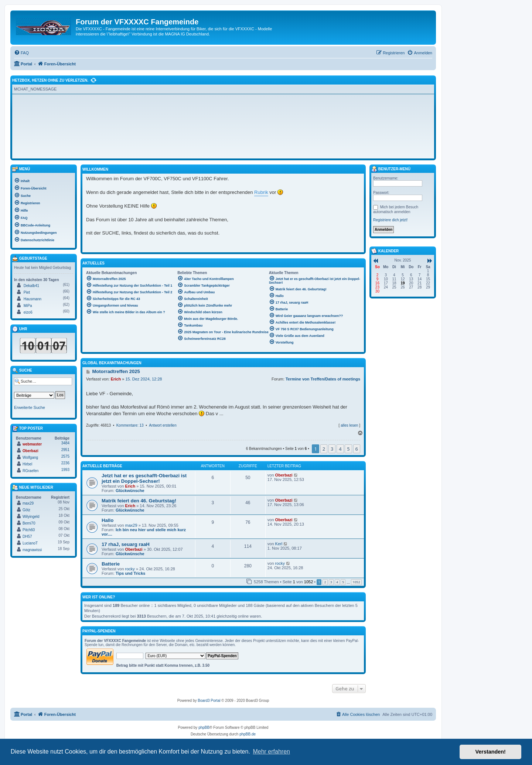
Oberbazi (284, 475)
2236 (65, 463)
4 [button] (340, 449)
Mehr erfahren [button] (271, 752)
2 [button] (324, 449)
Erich (116, 379)
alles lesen (349, 425)
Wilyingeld (31, 517)
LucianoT (30, 543)
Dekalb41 (31, 286)
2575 (65, 456)
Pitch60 (29, 530)
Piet (27, 292)
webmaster (32, 444)
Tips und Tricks (131, 573)
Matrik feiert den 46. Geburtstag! (139, 501)
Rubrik (261, 192)
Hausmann (33, 299)
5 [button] (348, 449)
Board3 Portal (209, 701)
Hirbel (27, 464)
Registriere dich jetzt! (390, 220)
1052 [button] (356, 582)
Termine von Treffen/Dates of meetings (323, 379)
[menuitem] (21, 53)
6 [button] (357, 449)
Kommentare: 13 (130, 425)
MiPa (28, 306)
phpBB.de (248, 734)
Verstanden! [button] (491, 752)
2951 (65, 450)
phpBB (204, 728)
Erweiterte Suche (30, 407)
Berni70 (29, 523)
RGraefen (30, 471)
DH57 (27, 537)
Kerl (279, 544)
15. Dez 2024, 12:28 (144, 379)
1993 (65, 470)
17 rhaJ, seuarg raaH (126, 544)
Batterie (111, 564)
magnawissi (32, 550)
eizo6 (28, 312)
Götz (26, 510)
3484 (65, 443)
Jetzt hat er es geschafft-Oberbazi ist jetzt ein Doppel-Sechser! (144, 478)
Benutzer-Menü (391, 169)
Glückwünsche (130, 491)
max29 (131, 525)
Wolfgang (30, 457)
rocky (130, 569)
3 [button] (332, 449)
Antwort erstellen (163, 425)
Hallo (108, 520)
